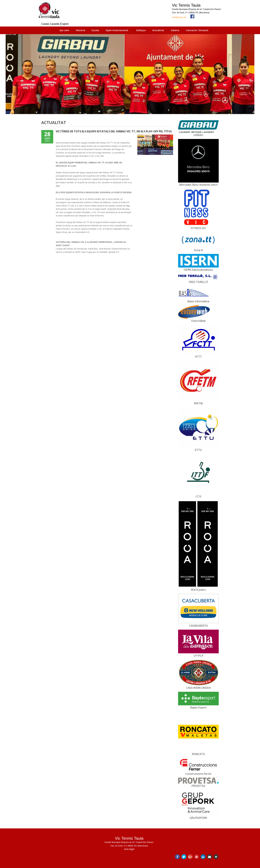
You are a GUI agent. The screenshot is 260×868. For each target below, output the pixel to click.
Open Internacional (117, 30)
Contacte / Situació (197, 30)
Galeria (175, 30)
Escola (95, 30)
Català (46, 24)
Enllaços (141, 30)
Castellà (55, 24)
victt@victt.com (179, 17)
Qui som (64, 30)
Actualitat (158, 30)
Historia (80, 30)
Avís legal (129, 849)
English (64, 24)
